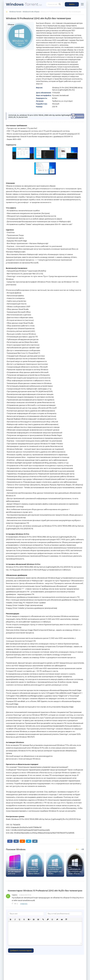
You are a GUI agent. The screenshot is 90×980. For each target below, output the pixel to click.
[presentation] (78, 849)
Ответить (24, 904)
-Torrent (24, 4)
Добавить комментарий (21, 950)
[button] (11, 919)
